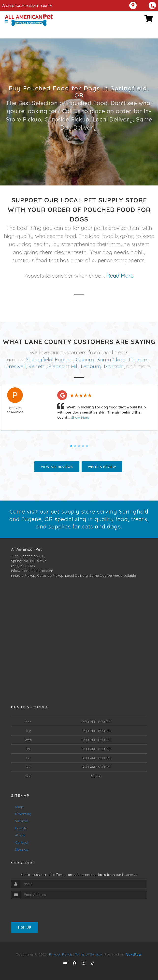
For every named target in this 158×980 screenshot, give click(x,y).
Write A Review (102, 467)
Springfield (39, 359)
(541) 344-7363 (23, 566)
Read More (120, 276)
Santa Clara (111, 359)
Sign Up (24, 927)
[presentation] (37, 908)
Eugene (64, 359)
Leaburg (91, 366)
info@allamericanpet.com (32, 571)
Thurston (139, 359)
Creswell (16, 366)
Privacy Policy (61, 954)
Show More (80, 417)
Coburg (85, 359)
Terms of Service (88, 954)
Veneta (37, 366)
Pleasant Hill (63, 366)
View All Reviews (57, 467)
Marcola (114, 366)
